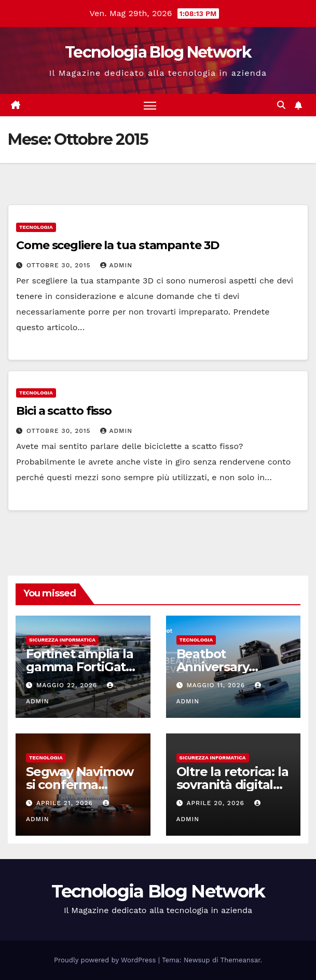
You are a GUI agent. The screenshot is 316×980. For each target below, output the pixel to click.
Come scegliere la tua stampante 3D (118, 245)
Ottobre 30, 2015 (60, 265)
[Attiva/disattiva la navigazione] (150, 105)
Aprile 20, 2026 (216, 803)
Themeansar (241, 960)
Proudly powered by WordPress (106, 960)
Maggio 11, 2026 (217, 685)
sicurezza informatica (62, 640)
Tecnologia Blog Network (158, 52)
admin (116, 265)
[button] (281, 105)
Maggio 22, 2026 (68, 685)
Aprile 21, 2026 (66, 803)
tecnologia (36, 227)
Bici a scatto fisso (64, 411)
